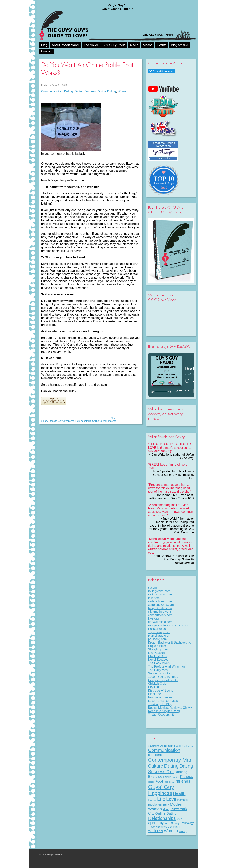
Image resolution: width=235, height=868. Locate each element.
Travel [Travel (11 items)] (152, 827)
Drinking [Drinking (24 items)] (181, 772)
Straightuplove (158, 649)
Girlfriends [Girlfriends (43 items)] (181, 781)
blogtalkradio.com (160, 608)
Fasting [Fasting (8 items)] (175, 777)
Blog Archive (180, 45)
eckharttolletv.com (160, 615)
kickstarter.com (158, 629)
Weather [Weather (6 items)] (177, 827)
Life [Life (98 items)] (161, 799)
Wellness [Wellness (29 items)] (156, 831)
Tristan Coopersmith (162, 715)
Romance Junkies (160, 697)
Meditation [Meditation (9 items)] (164, 805)
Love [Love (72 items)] (171, 799)
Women (123, 91)
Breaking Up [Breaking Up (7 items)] (187, 746)
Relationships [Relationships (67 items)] (162, 818)
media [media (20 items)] (153, 805)
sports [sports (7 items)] (168, 823)
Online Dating (107, 91)
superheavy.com (159, 632)
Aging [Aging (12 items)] (164, 746)
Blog (44, 45)
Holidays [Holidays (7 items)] (152, 800)
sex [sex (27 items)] (179, 819)
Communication (52, 91)
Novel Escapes (158, 660)
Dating (69, 91)
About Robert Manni (65, 45)
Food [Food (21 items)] (159, 781)
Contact (46, 51)
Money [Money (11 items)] (167, 809)
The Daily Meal (158, 670)
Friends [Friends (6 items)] (167, 782)
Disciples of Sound (161, 690)
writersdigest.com (160, 601)
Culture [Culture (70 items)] (156, 766)
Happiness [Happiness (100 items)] (160, 793)
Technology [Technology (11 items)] (187, 823)
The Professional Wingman (166, 666)
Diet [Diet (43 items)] (170, 772)
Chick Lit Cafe (158, 656)
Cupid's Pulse (157, 646)
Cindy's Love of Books (163, 680)
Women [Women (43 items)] (171, 831)
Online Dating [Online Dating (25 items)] (166, 813)
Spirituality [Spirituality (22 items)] (156, 823)
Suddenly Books (159, 673)
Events (162, 45)
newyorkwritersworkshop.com (168, 625)
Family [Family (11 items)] (167, 777)
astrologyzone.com (161, 605)
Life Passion (156, 653)
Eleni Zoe (155, 694)
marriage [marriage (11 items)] (183, 800)
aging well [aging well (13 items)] (174, 746)
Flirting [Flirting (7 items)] (151, 782)
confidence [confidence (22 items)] (156, 755)
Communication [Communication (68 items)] (164, 750)
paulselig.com (157, 639)
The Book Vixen (159, 663)
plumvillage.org (158, 636)
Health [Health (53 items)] (179, 793)
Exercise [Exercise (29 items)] (155, 777)
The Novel (91, 45)
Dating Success (85, 91)
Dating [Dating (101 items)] (171, 766)
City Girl (154, 687)
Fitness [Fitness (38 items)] (186, 776)
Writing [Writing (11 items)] (183, 831)
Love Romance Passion (164, 701)
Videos (148, 45)
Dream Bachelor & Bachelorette (170, 642)
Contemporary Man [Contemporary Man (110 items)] (170, 760)
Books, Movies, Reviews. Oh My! (170, 708)
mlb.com (154, 598)
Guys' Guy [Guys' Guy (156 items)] (161, 787)
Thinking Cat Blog (160, 704)
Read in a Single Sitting (164, 711)
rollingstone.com (159, 591)
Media (134, 45)
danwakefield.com (160, 622)
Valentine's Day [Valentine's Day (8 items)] (164, 827)
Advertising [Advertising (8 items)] (154, 746)
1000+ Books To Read (163, 677)
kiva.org (153, 618)
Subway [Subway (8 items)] (175, 823)
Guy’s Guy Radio (114, 45)
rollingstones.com (160, 594)
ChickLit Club (157, 684)
